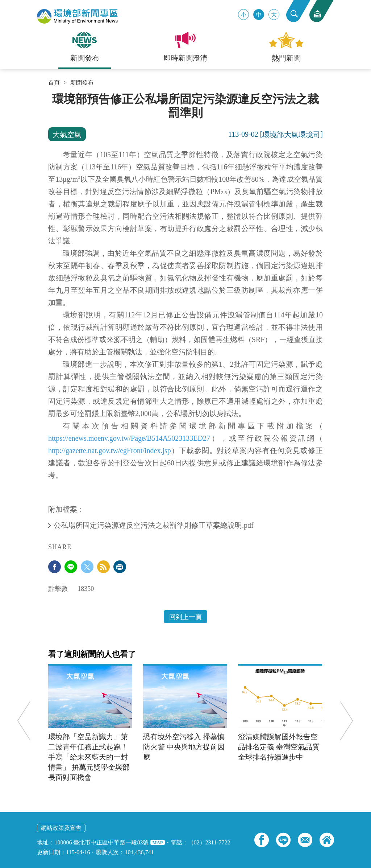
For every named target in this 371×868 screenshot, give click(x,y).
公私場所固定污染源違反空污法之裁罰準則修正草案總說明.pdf (155, 525)
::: (51, 95)
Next (346, 721)
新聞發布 (82, 83)
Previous (24, 721)
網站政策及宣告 (61, 828)
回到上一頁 (185, 617)
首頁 (54, 83)
